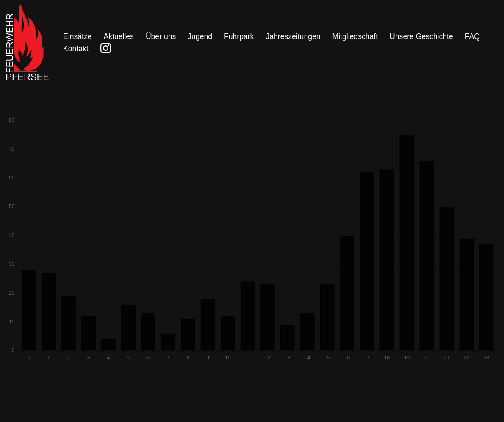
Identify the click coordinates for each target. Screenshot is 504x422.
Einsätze (77, 36)
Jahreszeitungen (293, 36)
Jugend (200, 36)
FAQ (472, 36)
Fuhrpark (239, 36)
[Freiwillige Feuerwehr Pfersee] (28, 42)
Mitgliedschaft (355, 36)
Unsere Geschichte (421, 36)
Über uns (161, 36)
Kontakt (76, 49)
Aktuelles (118, 36)
